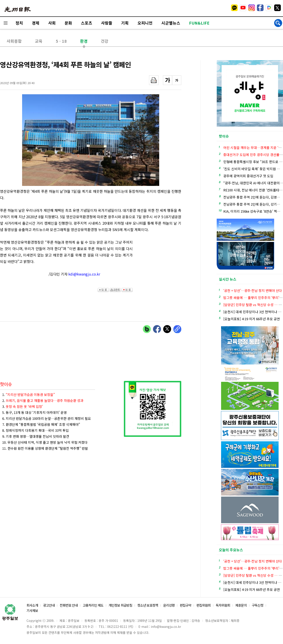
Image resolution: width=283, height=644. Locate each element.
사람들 (107, 23)
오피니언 (145, 23)
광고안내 (49, 605)
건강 (105, 41)
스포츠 (87, 23)
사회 (52, 23)
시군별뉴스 (171, 23)
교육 (39, 41)
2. (43, 400)
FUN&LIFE (199, 23)
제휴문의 (241, 605)
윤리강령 (169, 605)
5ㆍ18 (61, 41)
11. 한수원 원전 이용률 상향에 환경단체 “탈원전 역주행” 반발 (45, 448)
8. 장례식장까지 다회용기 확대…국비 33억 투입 (35, 430)
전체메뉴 (6, 23)
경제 (36, 23)
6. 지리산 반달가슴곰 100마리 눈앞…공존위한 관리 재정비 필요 (47, 418)
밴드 (246, 8)
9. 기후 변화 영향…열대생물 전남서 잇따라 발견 (36, 436)
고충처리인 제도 (93, 605)
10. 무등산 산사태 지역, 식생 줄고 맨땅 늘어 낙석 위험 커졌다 (45, 442)
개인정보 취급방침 (120, 605)
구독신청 (258, 605)
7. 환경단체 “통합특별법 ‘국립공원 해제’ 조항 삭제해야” (41, 424)
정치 (19, 23)
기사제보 (32, 610)
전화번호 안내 (69, 605)
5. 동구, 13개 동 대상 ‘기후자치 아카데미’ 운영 (34, 412)
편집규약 (185, 605)
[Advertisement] (159, 263)
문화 (68, 23)
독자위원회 (223, 605)
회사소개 (32, 605)
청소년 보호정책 (148, 605)
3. (23, 406)
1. (29, 394)
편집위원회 (204, 605)
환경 (84, 41)
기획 (125, 23)
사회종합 (14, 41)
